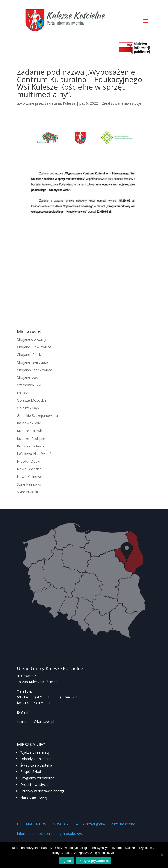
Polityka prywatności (94, 861)
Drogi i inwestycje (34, 784)
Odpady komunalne (36, 759)
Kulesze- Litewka (30, 431)
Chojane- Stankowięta (34, 370)
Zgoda (66, 861)
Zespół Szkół (31, 772)
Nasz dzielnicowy (34, 797)
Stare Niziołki (27, 492)
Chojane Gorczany (31, 339)
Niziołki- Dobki (28, 461)
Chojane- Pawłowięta (34, 347)
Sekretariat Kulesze (60, 103)
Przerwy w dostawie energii (42, 791)
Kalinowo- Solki (29, 423)
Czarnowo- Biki (29, 385)
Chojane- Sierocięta (32, 362)
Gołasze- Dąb (28, 408)
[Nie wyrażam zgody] (162, 855)
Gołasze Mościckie (32, 400)
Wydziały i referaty (35, 752)
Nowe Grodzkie (29, 469)
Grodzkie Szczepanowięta (37, 415)
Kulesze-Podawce (31, 446)
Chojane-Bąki (28, 377)
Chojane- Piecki (29, 355)
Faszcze (23, 393)
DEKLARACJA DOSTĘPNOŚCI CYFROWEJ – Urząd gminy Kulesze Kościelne (76, 824)
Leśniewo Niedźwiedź (34, 454)
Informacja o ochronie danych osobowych (51, 833)
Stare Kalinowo (29, 484)
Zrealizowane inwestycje (121, 103)
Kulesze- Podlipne (31, 438)
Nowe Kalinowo (30, 477)
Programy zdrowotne (37, 778)
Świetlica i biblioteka (36, 765)
